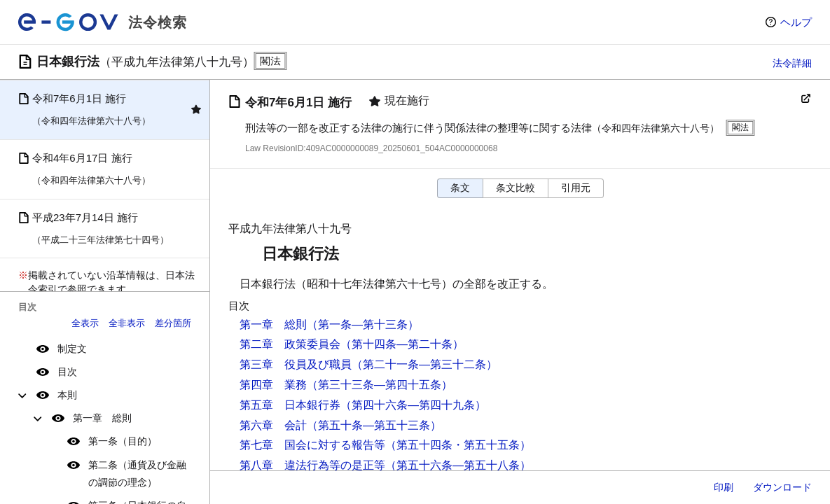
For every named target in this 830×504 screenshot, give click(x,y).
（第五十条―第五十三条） (374, 425)
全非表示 (127, 323)
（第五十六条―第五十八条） (458, 465)
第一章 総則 (102, 418)
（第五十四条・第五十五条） (458, 445)
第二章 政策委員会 (290, 344)
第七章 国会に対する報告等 (312, 445)
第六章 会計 (273, 425)
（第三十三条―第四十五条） (380, 385)
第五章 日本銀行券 (290, 405)
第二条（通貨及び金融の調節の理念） (137, 474)
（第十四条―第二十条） (402, 344)
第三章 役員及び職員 (296, 364)
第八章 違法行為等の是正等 (312, 465)
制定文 (72, 349)
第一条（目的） (123, 441)
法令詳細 (792, 63)
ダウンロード (782, 487)
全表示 (85, 323)
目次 (67, 372)
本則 (67, 395)
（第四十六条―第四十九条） (413, 405)
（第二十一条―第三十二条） (424, 364)
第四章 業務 (273, 385)
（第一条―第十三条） (363, 324)
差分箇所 (173, 323)
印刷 (724, 487)
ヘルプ (796, 22)
